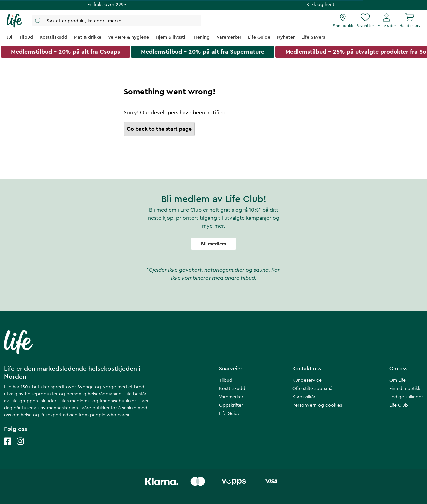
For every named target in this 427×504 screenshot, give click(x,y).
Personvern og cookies (317, 405)
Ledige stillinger (406, 397)
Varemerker (231, 397)
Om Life (397, 380)
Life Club (399, 405)
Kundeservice (307, 380)
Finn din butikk (405, 389)
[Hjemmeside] (15, 21)
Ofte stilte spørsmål (313, 389)
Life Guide (230, 414)
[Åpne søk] (117, 21)
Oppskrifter (231, 405)
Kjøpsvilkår (304, 397)
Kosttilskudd (232, 389)
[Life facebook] (8, 448)
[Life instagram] (20, 448)
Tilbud (226, 380)
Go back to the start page (159, 129)
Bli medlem (213, 244)
